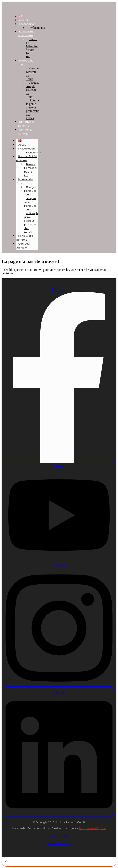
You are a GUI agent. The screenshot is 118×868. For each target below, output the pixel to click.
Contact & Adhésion (25, 132)
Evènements (37, 28)
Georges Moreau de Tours (33, 74)
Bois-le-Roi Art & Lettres (26, 33)
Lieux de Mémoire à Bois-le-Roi (32, 48)
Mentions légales (59, 836)
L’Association (26, 149)
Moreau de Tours (26, 63)
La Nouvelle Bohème (26, 124)
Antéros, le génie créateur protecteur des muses (33, 109)
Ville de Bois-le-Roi (59, 843)
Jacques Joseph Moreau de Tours (33, 90)
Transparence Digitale (92, 828)
